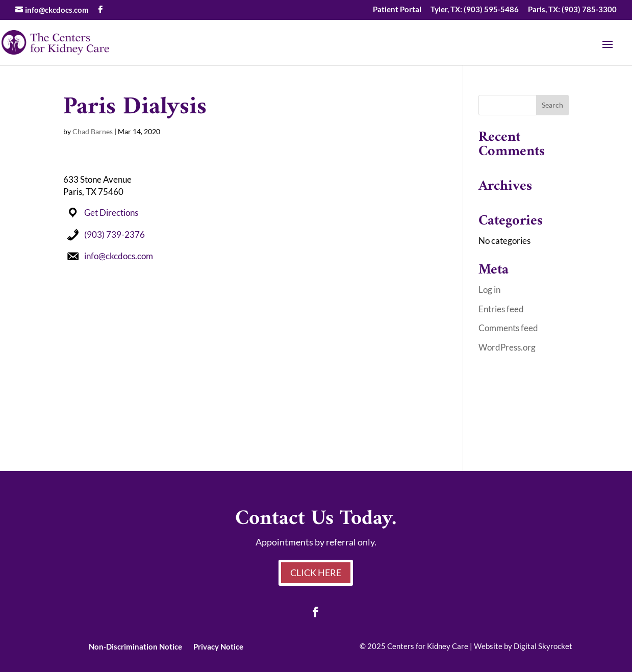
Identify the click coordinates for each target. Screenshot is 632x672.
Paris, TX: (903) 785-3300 (572, 10)
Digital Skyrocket (543, 646)
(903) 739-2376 (115, 234)
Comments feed (508, 328)
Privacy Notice (218, 646)
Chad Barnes (93, 131)
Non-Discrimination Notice (135, 646)
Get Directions (111, 213)
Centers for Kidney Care (428, 646)
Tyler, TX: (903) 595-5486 (475, 10)
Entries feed (501, 309)
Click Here (316, 573)
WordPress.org (507, 347)
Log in (489, 290)
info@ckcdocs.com (119, 256)
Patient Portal (397, 10)
